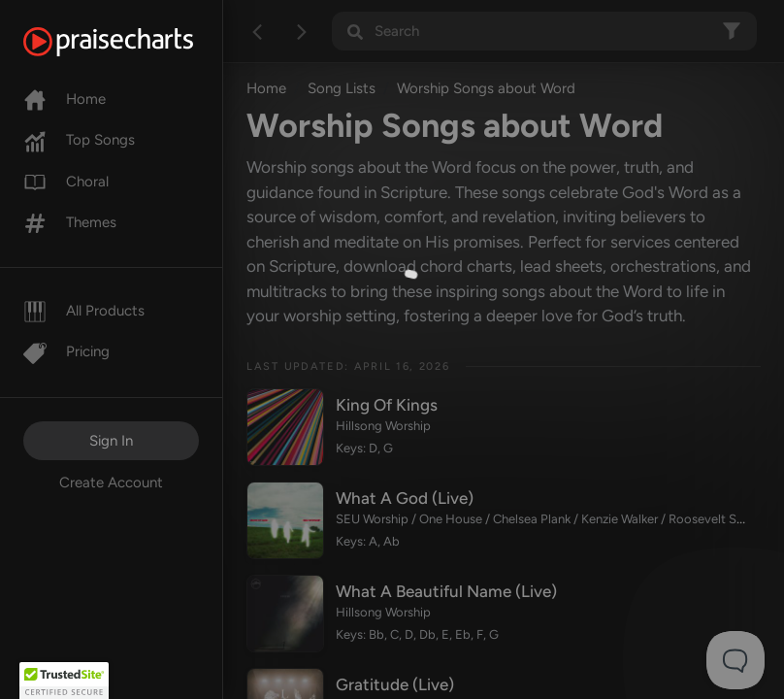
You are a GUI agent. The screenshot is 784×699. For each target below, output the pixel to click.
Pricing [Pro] (66, 351)
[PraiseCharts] (132, 42)
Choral (66, 182)
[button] (64, 681)
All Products (84, 311)
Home (65, 99)
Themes (70, 222)
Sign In (111, 441)
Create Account (111, 483)
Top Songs (79, 140)
